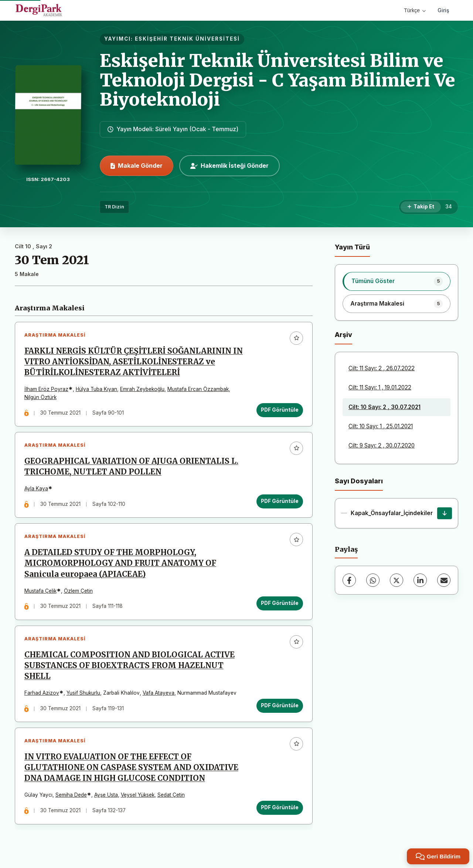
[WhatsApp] (373, 580)
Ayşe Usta (106, 796)
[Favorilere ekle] (296, 338)
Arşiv (343, 335)
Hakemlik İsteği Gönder (229, 166)
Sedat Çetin (171, 796)
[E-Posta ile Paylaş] (444, 580)
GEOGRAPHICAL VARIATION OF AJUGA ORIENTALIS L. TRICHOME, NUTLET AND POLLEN (131, 467)
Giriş (443, 10)
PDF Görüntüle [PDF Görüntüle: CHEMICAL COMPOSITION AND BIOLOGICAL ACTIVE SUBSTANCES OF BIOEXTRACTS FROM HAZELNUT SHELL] (280, 706)
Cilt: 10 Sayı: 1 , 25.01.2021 (381, 426)
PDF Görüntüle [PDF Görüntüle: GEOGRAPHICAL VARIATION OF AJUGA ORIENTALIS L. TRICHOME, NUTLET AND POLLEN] (280, 501)
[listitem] (397, 281)
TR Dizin (114, 207)
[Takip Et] (421, 207)
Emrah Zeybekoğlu (142, 389)
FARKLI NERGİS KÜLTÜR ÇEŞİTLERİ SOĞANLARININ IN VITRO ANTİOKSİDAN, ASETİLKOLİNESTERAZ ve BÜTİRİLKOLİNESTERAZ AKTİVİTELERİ (134, 362)
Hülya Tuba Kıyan (96, 389)
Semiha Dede (71, 796)
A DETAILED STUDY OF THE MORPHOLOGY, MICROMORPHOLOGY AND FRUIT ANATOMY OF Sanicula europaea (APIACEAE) (120, 564)
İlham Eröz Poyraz (46, 389)
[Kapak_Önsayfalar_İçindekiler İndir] (445, 513)
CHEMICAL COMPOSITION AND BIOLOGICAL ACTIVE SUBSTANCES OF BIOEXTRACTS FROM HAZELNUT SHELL (130, 666)
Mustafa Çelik (40, 591)
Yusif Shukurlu (83, 694)
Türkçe (415, 10)
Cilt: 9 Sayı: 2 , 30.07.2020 (382, 445)
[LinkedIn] (420, 580)
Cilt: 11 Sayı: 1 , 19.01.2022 (380, 387)
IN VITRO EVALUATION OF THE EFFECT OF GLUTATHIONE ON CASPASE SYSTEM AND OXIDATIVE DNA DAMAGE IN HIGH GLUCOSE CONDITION (131, 769)
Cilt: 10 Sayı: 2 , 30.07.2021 (384, 407)
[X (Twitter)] (397, 580)
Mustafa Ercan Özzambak (198, 389)
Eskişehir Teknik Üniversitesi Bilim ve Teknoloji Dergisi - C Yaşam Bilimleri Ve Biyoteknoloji (278, 80)
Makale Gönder (137, 166)
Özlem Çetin (78, 591)
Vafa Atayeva (159, 694)
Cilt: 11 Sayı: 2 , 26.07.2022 (382, 368)
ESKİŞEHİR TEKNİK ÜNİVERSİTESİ (187, 39)
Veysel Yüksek (138, 796)
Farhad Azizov (42, 694)
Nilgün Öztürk (40, 397)
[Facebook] (349, 580)
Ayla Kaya (36, 489)
